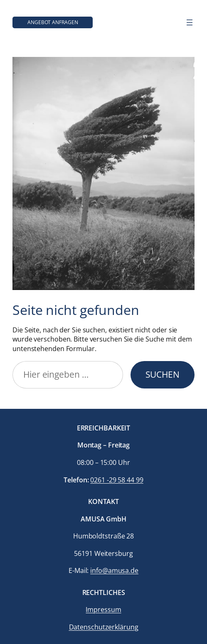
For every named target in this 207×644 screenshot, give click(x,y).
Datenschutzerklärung (104, 627)
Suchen (163, 374)
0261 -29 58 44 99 (117, 480)
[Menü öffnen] (190, 22)
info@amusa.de (114, 570)
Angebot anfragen (53, 22)
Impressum (103, 610)
